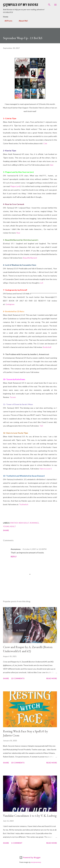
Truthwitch (24, 504)
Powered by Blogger (30, 857)
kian (52, 165)
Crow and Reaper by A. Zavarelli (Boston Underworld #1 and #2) (28, 649)
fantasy (14, 523)
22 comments (18, 678)
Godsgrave (10, 304)
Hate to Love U (46, 469)
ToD (41, 426)
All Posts (7, 21)
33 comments (18, 763)
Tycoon (13, 397)
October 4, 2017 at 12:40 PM (35, 549)
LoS (42, 283)
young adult (9, 526)
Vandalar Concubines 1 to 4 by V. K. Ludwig (30, 816)
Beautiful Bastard (30, 258)
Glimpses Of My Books (21, 5)
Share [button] (6, 530)
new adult (24, 523)
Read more (52, 678)
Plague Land (15, 186)
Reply (14, 556)
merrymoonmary (36, 862)
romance (34, 523)
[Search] (49, 5)
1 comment (17, 843)
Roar (18, 233)
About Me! (22, 21)
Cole (45, 143)
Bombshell (47, 347)
